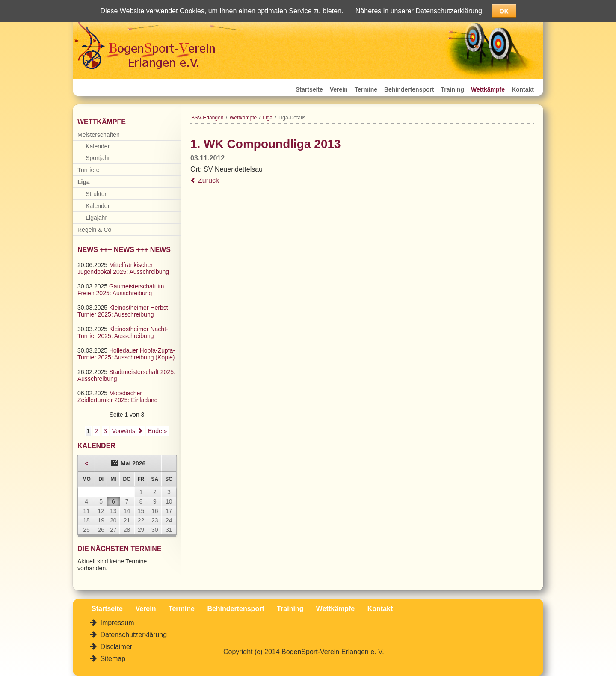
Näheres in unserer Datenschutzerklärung (419, 11)
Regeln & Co (94, 230)
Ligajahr (96, 218)
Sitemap (112, 659)
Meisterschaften (99, 135)
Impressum (116, 623)
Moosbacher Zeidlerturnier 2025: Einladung (118, 397)
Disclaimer (115, 647)
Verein (339, 89)
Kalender (98, 146)
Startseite (309, 89)
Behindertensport (409, 89)
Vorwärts (124, 431)
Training (453, 89)
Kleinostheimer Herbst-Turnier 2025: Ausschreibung (124, 311)
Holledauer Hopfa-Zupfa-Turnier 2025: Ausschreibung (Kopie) (126, 354)
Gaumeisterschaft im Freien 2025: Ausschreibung (121, 290)
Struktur (96, 194)
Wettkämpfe (488, 89)
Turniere (89, 170)
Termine (366, 89)
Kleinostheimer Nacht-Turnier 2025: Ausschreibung (123, 332)
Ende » (157, 431)
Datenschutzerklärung (133, 635)
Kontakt (523, 89)
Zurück (209, 180)
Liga (268, 118)
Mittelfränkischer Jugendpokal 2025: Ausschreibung (123, 268)
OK (504, 11)
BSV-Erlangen (207, 118)
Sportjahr (98, 158)
